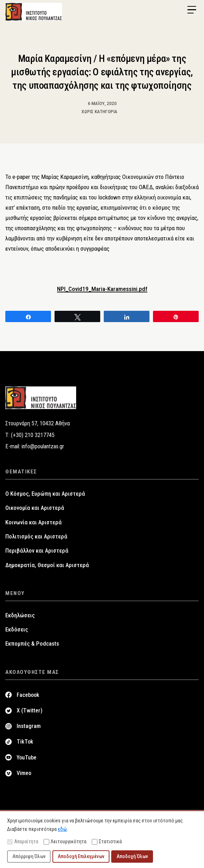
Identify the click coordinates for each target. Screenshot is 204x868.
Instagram (29, 726)
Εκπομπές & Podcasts (32, 644)
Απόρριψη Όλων (29, 856)
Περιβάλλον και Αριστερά (37, 551)
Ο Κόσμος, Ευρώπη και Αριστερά (45, 494)
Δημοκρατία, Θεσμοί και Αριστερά (47, 565)
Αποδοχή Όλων (132, 856)
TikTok (25, 742)
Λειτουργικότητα (65, 842)
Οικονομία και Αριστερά (35, 508)
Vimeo (24, 773)
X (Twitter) (30, 710)
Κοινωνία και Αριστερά (33, 522)
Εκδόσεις (17, 630)
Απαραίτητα (23, 842)
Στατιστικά (107, 842)
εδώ (62, 829)
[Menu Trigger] (192, 10)
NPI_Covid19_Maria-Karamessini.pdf (102, 289)
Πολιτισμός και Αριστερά (36, 537)
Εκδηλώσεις (20, 615)
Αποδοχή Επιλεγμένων (81, 856)
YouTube (27, 758)
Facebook (28, 695)
